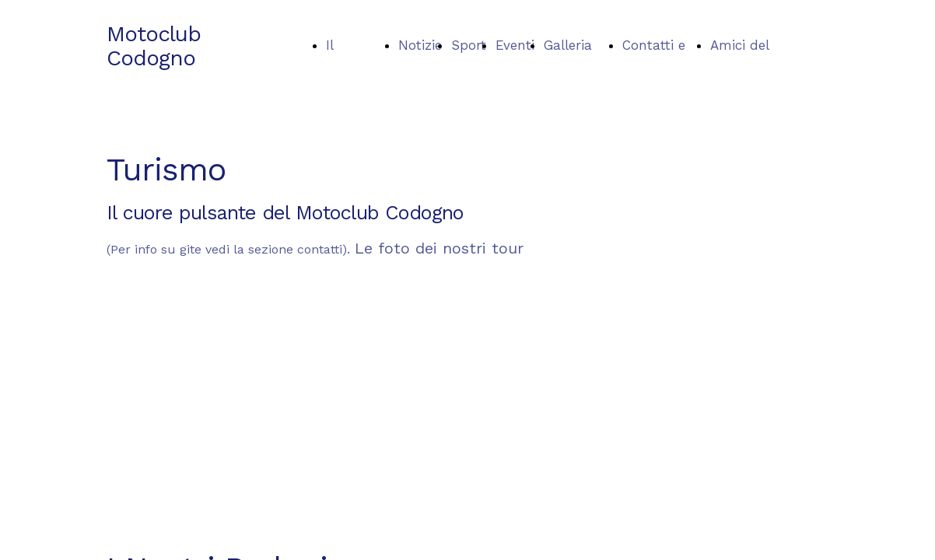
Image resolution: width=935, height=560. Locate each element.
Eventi (515, 45)
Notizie (420, 45)
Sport (469, 45)
